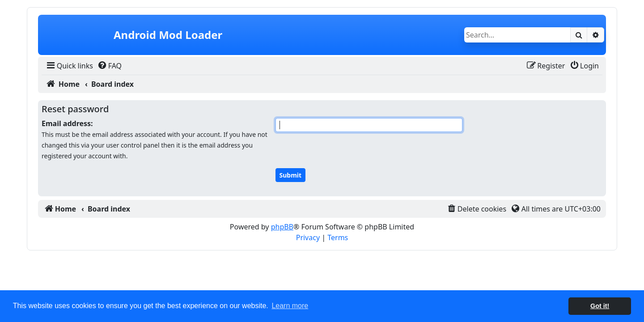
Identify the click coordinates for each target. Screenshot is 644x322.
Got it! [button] (600, 306)
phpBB (282, 227)
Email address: (67, 123)
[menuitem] (69, 66)
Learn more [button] (290, 306)
